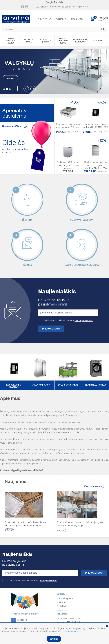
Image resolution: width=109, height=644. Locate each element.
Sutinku (54, 639)
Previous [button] (26, 89)
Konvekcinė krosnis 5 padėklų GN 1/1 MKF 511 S (95, 126)
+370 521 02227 (54, 7)
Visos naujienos (92, 486)
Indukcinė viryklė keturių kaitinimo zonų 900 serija (68, 126)
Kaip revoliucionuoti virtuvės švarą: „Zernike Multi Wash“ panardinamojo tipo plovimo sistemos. (26, 524)
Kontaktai (61, 19)
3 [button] (10, 89)
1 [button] (4, 89)
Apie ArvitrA (44, 19)
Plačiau (8, 531)
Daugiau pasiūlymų (12, 126)
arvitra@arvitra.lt (80, 7)
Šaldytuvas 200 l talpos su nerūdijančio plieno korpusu (68, 164)
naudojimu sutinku (84, 321)
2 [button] (7, 89)
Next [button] (33, 89)
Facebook (22, 620)
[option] (55, 72)
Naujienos (77, 19)
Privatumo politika (65, 599)
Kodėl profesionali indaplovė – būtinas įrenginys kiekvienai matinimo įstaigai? (80, 524)
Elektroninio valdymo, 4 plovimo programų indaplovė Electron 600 (95, 164)
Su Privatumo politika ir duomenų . (66, 321)
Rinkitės (10, 78)
